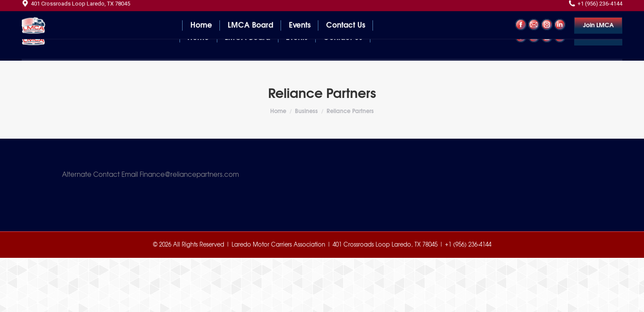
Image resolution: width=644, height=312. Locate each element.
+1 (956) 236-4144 (595, 8)
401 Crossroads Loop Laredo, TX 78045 (76, 8)
